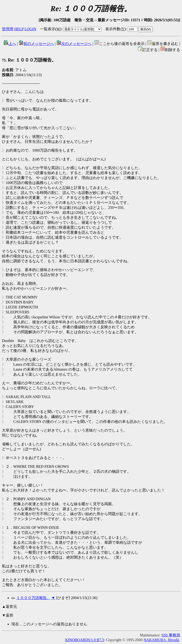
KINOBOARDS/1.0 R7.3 (85, 640)
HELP (19, 29)
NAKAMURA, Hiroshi (161, 640)
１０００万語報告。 (33, 598)
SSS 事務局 (171, 635)
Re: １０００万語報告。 (29, 60)
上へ (10, 44)
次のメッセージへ (74, 44)
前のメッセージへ (36, 44)
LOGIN (30, 29)
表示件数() (115, 29)
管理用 (8, 29)
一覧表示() (51, 29)
